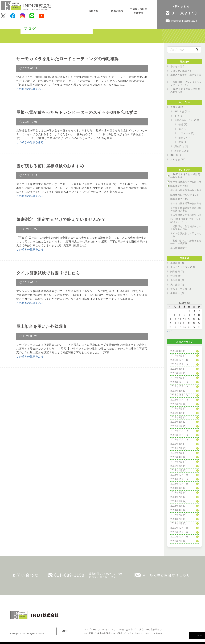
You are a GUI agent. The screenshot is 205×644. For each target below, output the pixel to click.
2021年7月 (176, 497)
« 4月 (170, 331)
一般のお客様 (116, 11)
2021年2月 (176, 519)
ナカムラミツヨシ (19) (183, 267)
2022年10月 (177, 440)
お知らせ (175, 160)
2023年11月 (177, 400)
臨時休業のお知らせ (181, 186)
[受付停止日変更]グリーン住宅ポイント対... (186, 221)
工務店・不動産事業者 (148, 630)
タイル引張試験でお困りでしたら (49, 273)
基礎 (181, 125)
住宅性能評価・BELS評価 (110, 633)
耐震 (181, 142)
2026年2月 (176, 356)
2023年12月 (177, 395)
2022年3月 (176, 462)
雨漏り (182, 138)
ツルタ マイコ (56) (182, 289)
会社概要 (89, 633)
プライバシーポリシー (138, 633)
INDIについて (108, 630)
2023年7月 (176, 404)
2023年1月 (176, 426)
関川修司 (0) (177, 272)
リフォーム (184, 133)
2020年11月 (177, 532)
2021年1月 (176, 523)
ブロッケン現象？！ (181, 71)
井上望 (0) (176, 276)
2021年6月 (176, 501)
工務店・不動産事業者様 (138, 11)
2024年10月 (177, 386)
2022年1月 (176, 470)
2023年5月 (176, 409)
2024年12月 (177, 382)
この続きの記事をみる (30, 89)
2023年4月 (176, 413)
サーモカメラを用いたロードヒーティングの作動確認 (69, 59)
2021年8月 (176, 493)
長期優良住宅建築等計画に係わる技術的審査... (186, 209)
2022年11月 (177, 435)
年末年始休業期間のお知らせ (186, 182)
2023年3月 (176, 418)
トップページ (91, 630)
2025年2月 (176, 378)
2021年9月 (176, 488)
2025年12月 (177, 360)
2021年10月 (177, 484)
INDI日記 (179, 112)
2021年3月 (176, 515)
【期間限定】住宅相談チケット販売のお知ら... (186, 228)
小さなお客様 (178, 66)
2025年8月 (176, 369)
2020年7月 (176, 541)
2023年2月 (176, 422)
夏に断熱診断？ (179, 248)
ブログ (174, 107)
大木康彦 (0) (177, 285)
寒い (181, 129)
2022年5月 (176, 453)
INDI (173, 155)
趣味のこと (180, 151)
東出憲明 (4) (177, 263)
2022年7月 (176, 448)
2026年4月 (176, 351)
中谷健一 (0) (177, 293)
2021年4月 (176, 510)
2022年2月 (176, 466)
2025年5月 (176, 373)
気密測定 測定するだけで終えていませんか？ (63, 219)
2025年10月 (177, 364)
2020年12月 (177, 528)
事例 (177, 116)
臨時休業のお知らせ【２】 (185, 195)
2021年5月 (176, 506)
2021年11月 (177, 479)
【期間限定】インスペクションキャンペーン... (186, 84)
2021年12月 (177, 475)
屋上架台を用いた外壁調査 (43, 326)
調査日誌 (179, 146)
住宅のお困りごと (184, 120)
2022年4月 (176, 457)
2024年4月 (176, 391)
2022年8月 (176, 444)
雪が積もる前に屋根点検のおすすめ (52, 166)
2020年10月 (177, 537)
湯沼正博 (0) (177, 280)
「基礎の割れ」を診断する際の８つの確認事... (186, 242)
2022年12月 (177, 431)
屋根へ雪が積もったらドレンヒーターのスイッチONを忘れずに (79, 112)
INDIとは (94, 11)
